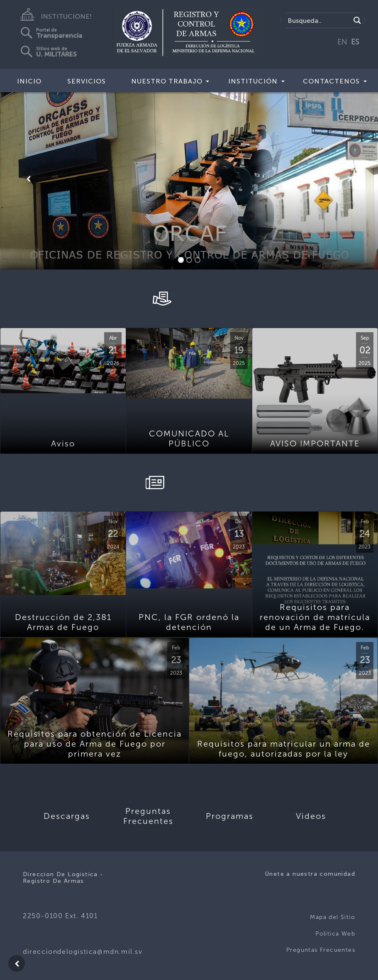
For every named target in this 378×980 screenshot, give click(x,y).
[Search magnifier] (357, 20)
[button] (28, 179)
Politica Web (335, 934)
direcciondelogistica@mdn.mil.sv (83, 952)
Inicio (29, 81)
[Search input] (318, 20)
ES (355, 42)
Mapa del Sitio (333, 917)
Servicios (87, 81)
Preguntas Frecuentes (321, 950)
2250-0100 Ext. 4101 (60, 916)
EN (342, 42)
